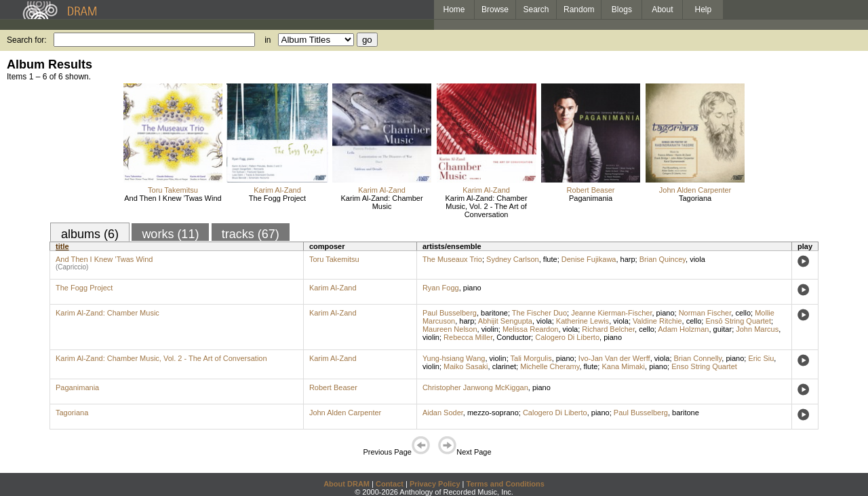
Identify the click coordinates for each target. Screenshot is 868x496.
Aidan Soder (443, 413)
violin (490, 329)
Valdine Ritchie (657, 321)
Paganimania (591, 198)
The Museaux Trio (452, 259)
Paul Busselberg (450, 313)
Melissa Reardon (531, 329)
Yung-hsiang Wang (454, 358)
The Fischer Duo (539, 313)
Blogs (622, 9)
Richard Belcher (608, 329)
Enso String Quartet (704, 366)
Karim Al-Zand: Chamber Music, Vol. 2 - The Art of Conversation (487, 206)
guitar (723, 329)
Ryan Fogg (441, 288)
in (268, 40)
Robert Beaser (591, 190)
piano (472, 288)
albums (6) (90, 234)
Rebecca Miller (468, 337)
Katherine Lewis (583, 321)
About (662, 9)
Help (704, 9)
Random (579, 9)
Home (454, 9)
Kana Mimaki (623, 366)
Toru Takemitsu (173, 190)
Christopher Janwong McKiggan (475, 387)
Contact (390, 484)
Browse (495, 9)
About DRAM (347, 484)
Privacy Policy (435, 484)
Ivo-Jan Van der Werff (614, 358)
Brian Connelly (698, 358)
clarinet (504, 366)
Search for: (27, 40)
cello (743, 313)
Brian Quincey (663, 259)
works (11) (170, 234)
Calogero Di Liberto (567, 337)
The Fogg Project (277, 198)
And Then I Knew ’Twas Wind (173, 198)
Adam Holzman (683, 329)
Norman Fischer (705, 313)
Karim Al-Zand (277, 190)
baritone (494, 313)
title (62, 246)
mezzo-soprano (493, 413)
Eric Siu (761, 358)
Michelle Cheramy (550, 366)
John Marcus (757, 329)
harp (628, 259)
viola (697, 259)
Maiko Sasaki (466, 366)
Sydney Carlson (513, 259)
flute (550, 259)
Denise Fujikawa (589, 259)
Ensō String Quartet (738, 321)
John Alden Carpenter (695, 190)
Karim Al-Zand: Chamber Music (382, 202)
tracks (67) (251, 234)
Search (536, 9)
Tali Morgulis (531, 358)
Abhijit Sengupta (505, 321)
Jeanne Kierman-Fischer (611, 313)
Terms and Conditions (506, 484)
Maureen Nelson (450, 329)
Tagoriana (695, 198)
